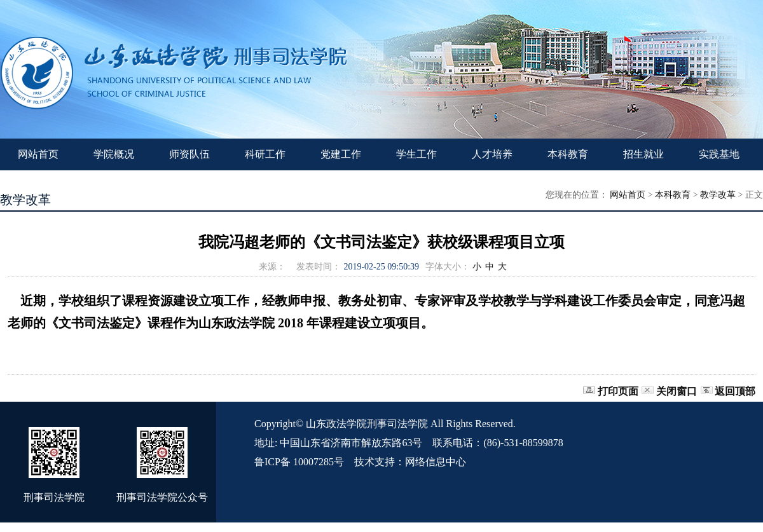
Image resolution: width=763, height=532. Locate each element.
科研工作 (265, 154)
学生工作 (416, 154)
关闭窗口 (677, 391)
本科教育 (568, 154)
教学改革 (718, 195)
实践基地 (719, 154)
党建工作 (341, 154)
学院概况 (114, 154)
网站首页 (38, 154)
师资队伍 (189, 154)
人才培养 (492, 154)
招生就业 (643, 154)
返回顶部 (735, 391)
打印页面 (618, 391)
